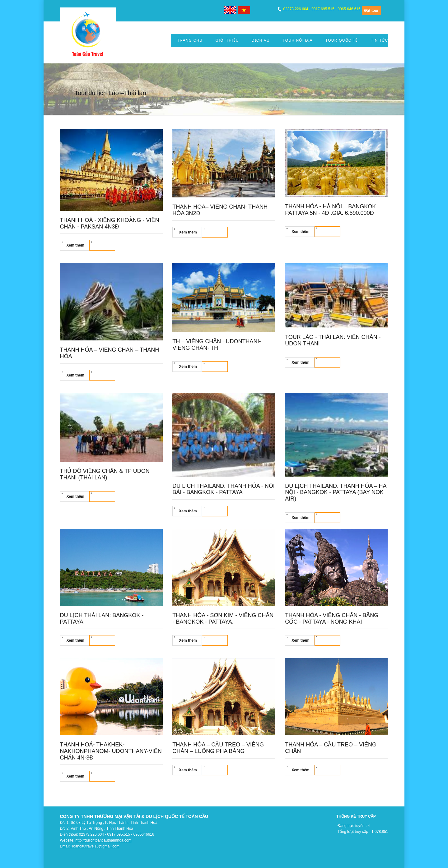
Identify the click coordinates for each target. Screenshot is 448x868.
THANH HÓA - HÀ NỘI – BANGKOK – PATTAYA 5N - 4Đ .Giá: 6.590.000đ (333, 210)
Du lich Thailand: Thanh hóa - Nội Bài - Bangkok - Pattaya (223, 489)
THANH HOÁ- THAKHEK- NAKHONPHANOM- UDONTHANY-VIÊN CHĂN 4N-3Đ (111, 751)
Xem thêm (75, 245)
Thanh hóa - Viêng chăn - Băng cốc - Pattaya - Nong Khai (332, 619)
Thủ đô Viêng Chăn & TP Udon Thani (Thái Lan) (105, 474)
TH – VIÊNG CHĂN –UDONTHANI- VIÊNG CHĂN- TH (217, 345)
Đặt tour (371, 11)
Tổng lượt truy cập (353, 832)
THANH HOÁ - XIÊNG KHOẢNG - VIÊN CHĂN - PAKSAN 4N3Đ (110, 223)
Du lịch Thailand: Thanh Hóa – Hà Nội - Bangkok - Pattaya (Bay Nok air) (336, 492)
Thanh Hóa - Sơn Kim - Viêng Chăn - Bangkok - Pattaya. (223, 619)
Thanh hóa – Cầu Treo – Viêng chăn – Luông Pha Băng (218, 748)
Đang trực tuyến (351, 826)
